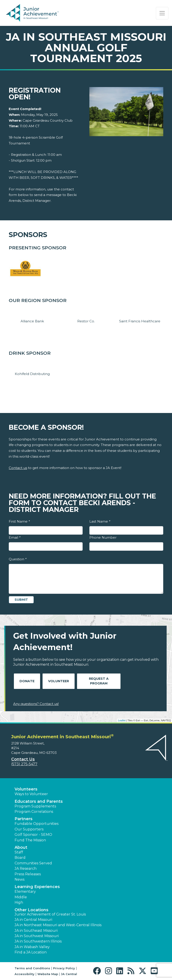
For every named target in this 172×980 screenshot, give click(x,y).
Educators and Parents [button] (39, 801)
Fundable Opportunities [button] (37, 824)
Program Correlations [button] (34, 812)
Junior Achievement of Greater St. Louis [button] (50, 914)
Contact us (18, 468)
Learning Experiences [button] (37, 887)
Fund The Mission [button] (30, 840)
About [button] (21, 847)
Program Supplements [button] (35, 806)
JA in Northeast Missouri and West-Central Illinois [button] (58, 925)
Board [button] (20, 858)
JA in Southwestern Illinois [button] (38, 941)
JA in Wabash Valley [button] (32, 947)
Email (15, 537)
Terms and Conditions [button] (32, 968)
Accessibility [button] (25, 974)
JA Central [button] (69, 974)
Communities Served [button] (33, 863)
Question (18, 559)
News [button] (19, 879)
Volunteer (59, 681)
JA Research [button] (26, 868)
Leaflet (122, 720)
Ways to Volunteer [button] (31, 794)
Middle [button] (21, 897)
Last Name (100, 521)
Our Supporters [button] (29, 829)
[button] (98, 971)
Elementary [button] (25, 891)
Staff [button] (19, 852)
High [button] (19, 902)
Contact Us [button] (23, 759)
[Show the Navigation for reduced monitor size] (162, 13)
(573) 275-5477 (24, 764)
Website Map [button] (48, 974)
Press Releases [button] (28, 874)
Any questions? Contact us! (36, 704)
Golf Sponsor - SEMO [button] (33, 835)
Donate (27, 681)
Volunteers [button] (26, 789)
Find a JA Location (31, 952)
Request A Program (99, 681)
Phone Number (103, 537)
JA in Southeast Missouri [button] (36, 931)
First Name (19, 521)
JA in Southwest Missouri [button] (37, 936)
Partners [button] (24, 819)
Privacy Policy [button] (64, 968)
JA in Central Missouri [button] (33, 920)
